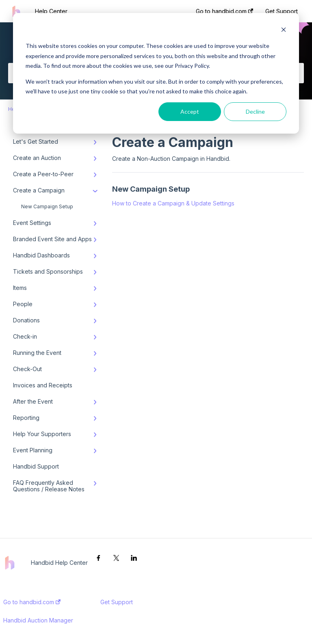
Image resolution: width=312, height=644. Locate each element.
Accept (190, 111)
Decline (255, 111)
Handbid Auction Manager (38, 620)
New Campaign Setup (47, 206)
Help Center (51, 11)
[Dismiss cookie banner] (284, 31)
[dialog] (156, 73)
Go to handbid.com (32, 602)
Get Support (117, 602)
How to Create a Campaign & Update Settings (173, 203)
